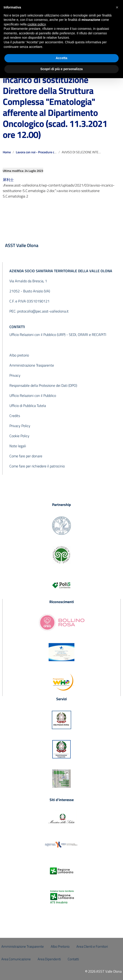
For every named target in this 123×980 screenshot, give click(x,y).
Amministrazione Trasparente (32, 365)
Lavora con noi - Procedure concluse (40, 152)
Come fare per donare (26, 456)
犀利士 (8, 180)
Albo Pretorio (60, 946)
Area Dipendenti (49, 959)
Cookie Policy (19, 436)
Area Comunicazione (16, 959)
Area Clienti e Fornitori (92, 946)
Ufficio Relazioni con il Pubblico (33, 395)
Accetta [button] (62, 58)
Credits (15, 416)
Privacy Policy (20, 426)
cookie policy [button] (37, 24)
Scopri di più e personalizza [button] (61, 69)
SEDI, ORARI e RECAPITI (88, 335)
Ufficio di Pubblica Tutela (28, 406)
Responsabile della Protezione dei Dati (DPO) (43, 385)
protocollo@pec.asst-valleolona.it (43, 311)
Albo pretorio (19, 355)
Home (7, 152)
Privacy (15, 375)
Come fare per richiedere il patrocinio (37, 466)
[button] (117, 7)
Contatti (73, 959)
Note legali (18, 446)
